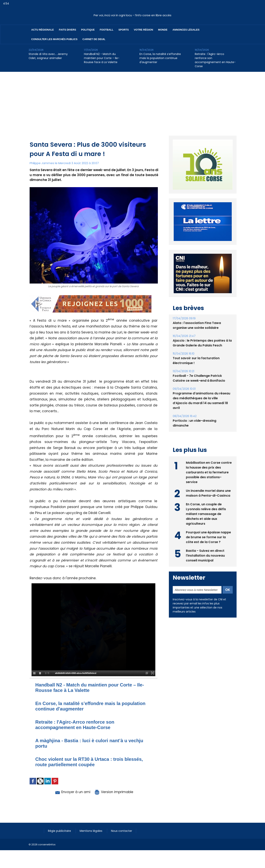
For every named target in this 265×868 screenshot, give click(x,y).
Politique (88, 30)
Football (106, 30)
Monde (163, 30)
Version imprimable (114, 792)
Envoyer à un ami (72, 792)
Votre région (144, 30)
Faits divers (68, 30)
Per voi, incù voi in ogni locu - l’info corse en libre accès (132, 15)
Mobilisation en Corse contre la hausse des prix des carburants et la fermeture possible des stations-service (209, 472)
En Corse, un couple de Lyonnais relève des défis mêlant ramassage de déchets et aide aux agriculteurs (206, 514)
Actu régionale (43, 30)
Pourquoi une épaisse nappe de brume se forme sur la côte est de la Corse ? (208, 537)
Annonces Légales (186, 30)
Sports (124, 30)
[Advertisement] (132, 101)
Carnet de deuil (94, 39)
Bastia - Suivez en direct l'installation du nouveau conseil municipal (205, 556)
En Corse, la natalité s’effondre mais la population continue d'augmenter (160, 58)
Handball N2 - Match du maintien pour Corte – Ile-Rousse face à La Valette (102, 58)
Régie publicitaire (60, 831)
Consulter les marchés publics (54, 39)
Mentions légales (91, 831)
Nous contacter (122, 831)
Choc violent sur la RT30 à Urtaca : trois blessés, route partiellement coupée (89, 762)
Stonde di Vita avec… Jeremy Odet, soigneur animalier (48, 56)
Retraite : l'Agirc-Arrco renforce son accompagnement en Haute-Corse (215, 60)
